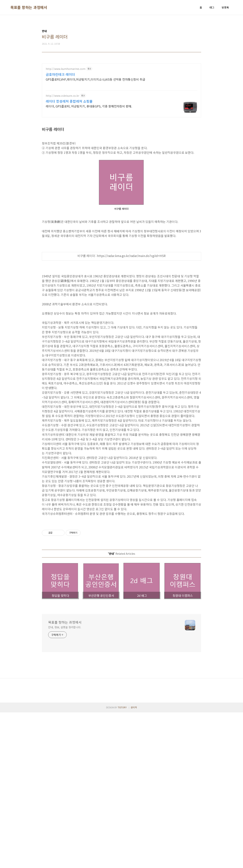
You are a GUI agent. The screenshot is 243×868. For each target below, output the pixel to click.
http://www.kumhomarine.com (66, 69)
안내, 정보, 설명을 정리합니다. (65, 679)
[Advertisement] (121, 546)
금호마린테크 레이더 (60, 74)
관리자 (134, 759)
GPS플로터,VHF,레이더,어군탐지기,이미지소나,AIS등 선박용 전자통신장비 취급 (95, 79)
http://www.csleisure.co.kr (62, 96)
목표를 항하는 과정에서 (29, 7)
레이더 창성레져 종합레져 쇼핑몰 (69, 101)
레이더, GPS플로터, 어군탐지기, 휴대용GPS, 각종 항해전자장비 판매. (89, 106)
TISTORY (122, 759)
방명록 (225, 7)
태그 (212, 7)
